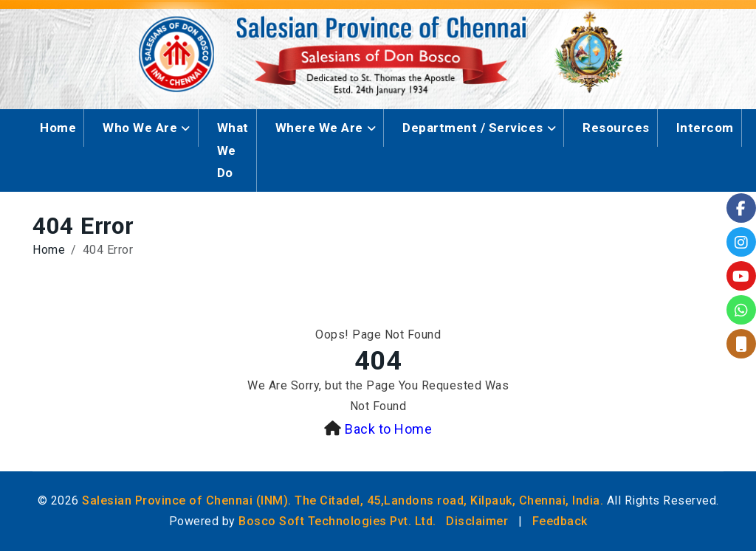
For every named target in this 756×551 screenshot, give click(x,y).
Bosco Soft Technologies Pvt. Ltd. (337, 521)
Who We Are (140, 128)
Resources (616, 128)
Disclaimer (477, 521)
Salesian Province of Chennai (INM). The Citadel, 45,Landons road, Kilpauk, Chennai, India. (343, 500)
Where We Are (319, 128)
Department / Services (473, 128)
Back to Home (388, 429)
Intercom (705, 128)
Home (58, 128)
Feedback (560, 521)
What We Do (233, 150)
